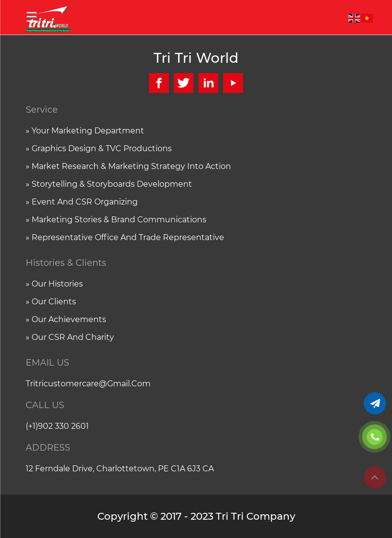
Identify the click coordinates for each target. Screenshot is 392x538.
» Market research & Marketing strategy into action (128, 166)
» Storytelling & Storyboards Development (109, 184)
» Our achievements (66, 319)
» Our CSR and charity (70, 337)
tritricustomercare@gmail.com (88, 384)
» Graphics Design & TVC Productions (99, 148)
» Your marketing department (85, 131)
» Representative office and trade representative (125, 237)
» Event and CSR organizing (82, 202)
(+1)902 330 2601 (57, 426)
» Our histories (54, 284)
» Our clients (51, 302)
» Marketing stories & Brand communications (116, 220)
